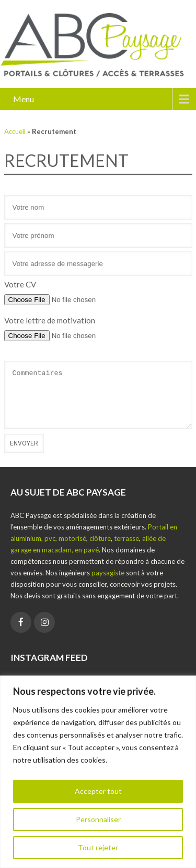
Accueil (15, 131)
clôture (100, 538)
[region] (98, 772)
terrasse (126, 538)
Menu (24, 99)
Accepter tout (98, 791)
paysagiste (108, 573)
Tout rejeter (98, 847)
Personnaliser (98, 819)
